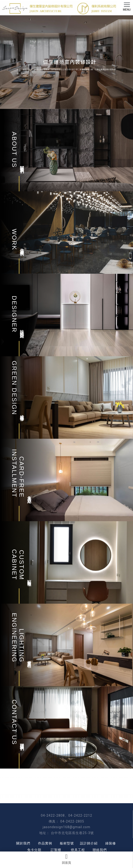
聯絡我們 (100, 850)
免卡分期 (34, 850)
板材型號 (67, 843)
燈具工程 (78, 850)
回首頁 (66, 859)
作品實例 (45, 843)
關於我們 (23, 843)
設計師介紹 (89, 843)
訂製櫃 (56, 850)
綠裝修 (111, 843)
